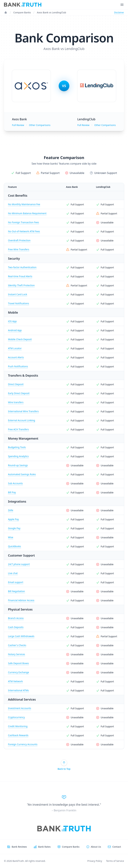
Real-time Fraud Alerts (20, 276)
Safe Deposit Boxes (18, 663)
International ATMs (18, 690)
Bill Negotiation (16, 591)
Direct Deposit (16, 384)
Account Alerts (16, 357)
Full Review (18, 125)
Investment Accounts (19, 708)
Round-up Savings (18, 465)
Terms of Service (115, 861)
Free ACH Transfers (18, 429)
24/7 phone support (19, 564)
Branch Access (16, 618)
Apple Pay (13, 519)
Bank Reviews (19, 847)
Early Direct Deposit (19, 393)
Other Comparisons (40, 125)
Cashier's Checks (17, 645)
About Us (96, 847)
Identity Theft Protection (21, 285)
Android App (15, 330)
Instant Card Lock (18, 294)
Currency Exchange (18, 672)
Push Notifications (18, 366)
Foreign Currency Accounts (23, 744)
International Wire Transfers (23, 411)
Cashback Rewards (18, 735)
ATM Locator (15, 348)
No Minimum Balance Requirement (27, 213)
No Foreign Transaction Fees (23, 222)
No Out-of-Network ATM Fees (24, 231)
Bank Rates (44, 847)
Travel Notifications (18, 303)
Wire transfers (16, 402)
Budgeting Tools (17, 447)
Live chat (13, 573)
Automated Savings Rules (22, 474)
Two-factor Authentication (22, 267)
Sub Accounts (15, 483)
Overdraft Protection (19, 240)
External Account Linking (21, 420)
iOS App (12, 321)
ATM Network (15, 681)
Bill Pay (12, 492)
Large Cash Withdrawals (21, 636)
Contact (117, 847)
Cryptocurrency (16, 717)
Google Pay (14, 528)
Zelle (11, 510)
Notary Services (16, 654)
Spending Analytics (18, 456)
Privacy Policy (95, 861)
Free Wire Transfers (19, 249)
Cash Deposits (16, 627)
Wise (11, 537)
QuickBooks (14, 546)
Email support (16, 582)
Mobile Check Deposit (20, 339)
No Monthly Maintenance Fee (24, 204)
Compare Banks (22, 12)
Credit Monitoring (18, 726)
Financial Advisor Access (21, 600)
